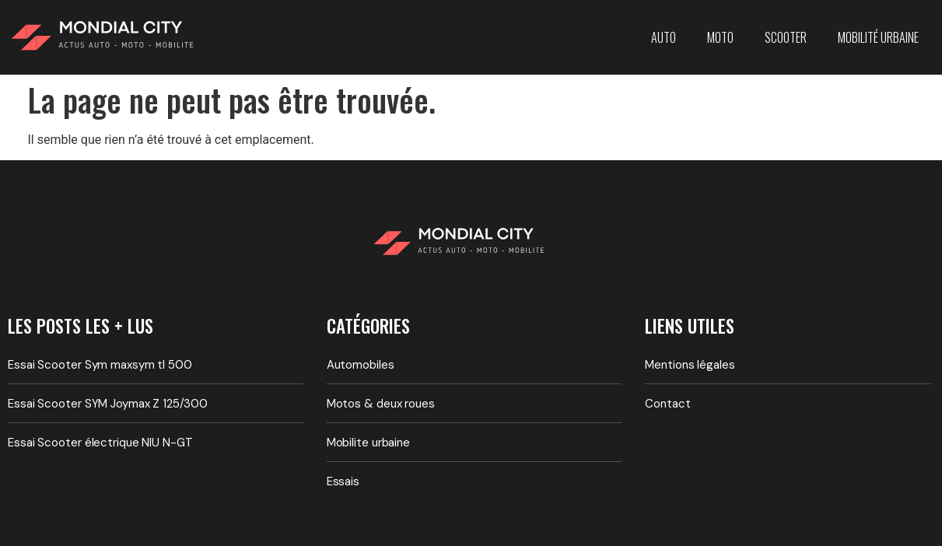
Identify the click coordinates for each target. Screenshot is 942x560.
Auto (664, 37)
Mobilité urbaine (878, 37)
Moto (720, 37)
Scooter (786, 37)
